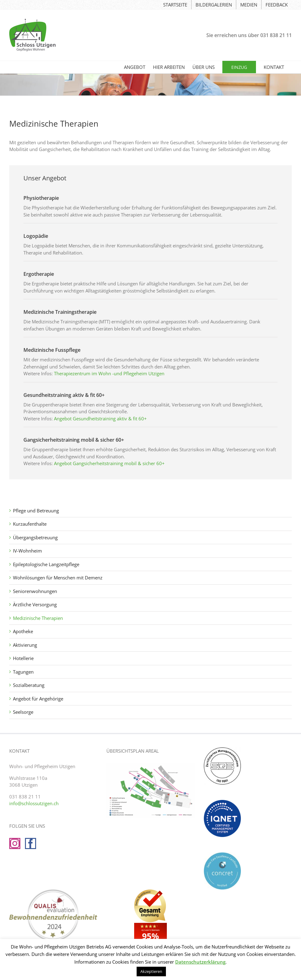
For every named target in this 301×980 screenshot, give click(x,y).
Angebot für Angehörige (38, 699)
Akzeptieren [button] (151, 971)
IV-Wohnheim (27, 551)
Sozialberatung (29, 685)
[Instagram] (15, 843)
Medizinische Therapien (38, 618)
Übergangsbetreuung (35, 537)
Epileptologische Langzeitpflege (46, 564)
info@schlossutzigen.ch (34, 803)
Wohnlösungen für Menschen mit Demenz (58, 578)
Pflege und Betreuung (36, 511)
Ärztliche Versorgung (35, 604)
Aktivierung (25, 645)
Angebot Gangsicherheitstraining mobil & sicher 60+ (109, 463)
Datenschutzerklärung (200, 962)
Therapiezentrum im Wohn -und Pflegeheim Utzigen (109, 373)
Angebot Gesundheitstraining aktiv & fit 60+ (100, 418)
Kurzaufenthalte (30, 524)
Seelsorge (23, 712)
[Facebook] (31, 843)
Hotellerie (23, 658)
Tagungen (23, 672)
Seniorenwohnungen (35, 591)
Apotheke (23, 631)
